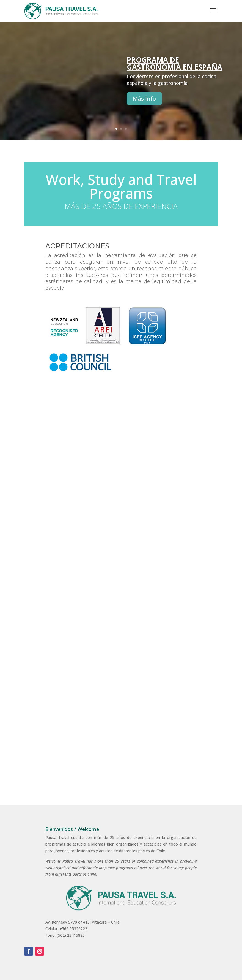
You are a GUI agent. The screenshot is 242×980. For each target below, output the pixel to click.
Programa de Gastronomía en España (174, 70)
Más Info (144, 105)
